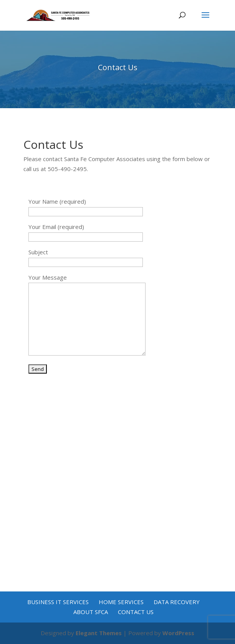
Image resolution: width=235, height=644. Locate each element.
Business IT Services (58, 602)
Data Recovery (177, 602)
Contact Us (136, 612)
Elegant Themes (99, 633)
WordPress (178, 633)
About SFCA (91, 612)
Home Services (121, 602)
